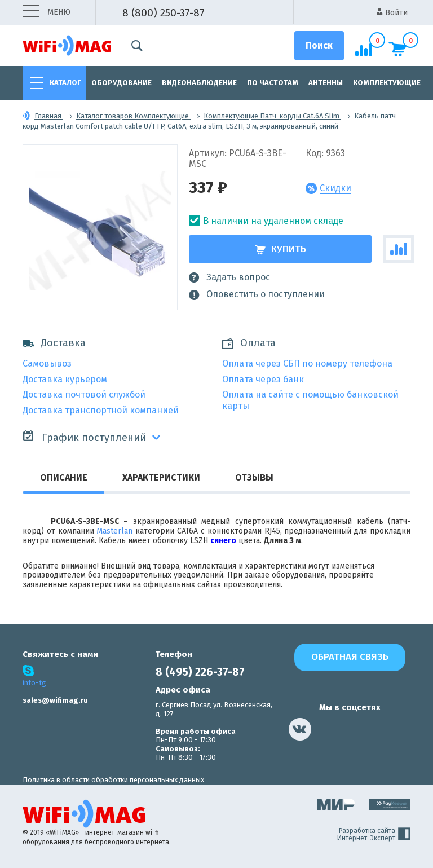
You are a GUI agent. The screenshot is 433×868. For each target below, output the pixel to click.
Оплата (258, 343)
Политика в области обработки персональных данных (113, 780)
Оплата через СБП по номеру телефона (307, 363)
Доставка (54, 343)
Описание (64, 477)
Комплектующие (387, 83)
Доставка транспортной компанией (101, 410)
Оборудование (121, 83)
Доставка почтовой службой (84, 395)
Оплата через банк (263, 379)
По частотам (273, 83)
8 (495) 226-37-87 (200, 672)
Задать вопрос (229, 277)
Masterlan (114, 531)
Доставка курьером (65, 379)
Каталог (65, 83)
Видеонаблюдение (199, 83)
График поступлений (84, 437)
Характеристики (161, 477)
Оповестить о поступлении (257, 294)
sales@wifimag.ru (55, 700)
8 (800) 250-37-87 (164, 13)
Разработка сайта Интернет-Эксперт (374, 835)
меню (47, 13)
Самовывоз (47, 363)
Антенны (326, 83)
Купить (280, 249)
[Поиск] (319, 46)
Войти (392, 13)
